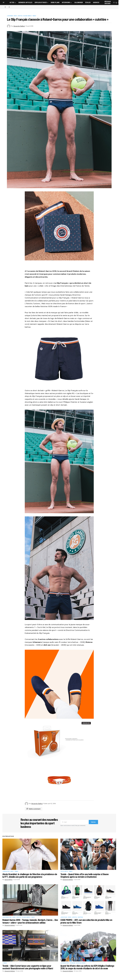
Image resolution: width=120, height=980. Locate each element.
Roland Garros (27, 16)
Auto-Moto (65, 872)
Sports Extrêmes (81, 963)
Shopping (80, 917)
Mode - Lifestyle (18, 16)
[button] (4, 3)
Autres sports (65, 963)
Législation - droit (8, 872)
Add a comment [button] (35, 809)
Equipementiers (7, 917)
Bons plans (64, 917)
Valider (93, 822)
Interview (10, 16)
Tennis (34, 16)
